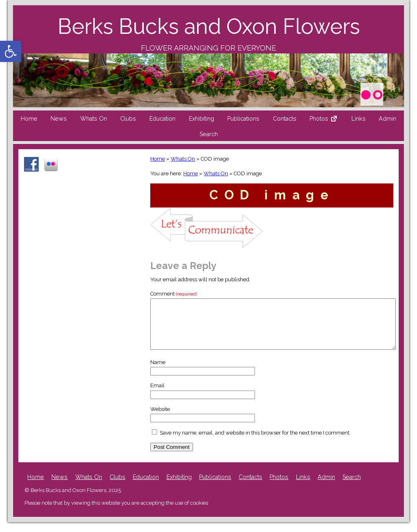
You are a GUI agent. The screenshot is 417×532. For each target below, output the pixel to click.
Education (162, 119)
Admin (387, 119)
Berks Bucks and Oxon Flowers (209, 26)
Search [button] (209, 134)
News (59, 119)
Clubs (128, 119)
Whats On (94, 119)
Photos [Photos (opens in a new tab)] (279, 487)
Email (157, 395)
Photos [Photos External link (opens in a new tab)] (327, 121)
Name (158, 372)
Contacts (285, 119)
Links (359, 119)
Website (160, 419)
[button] (11, 51)
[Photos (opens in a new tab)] (371, 93)
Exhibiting (202, 119)
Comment (174, 294)
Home (29, 119)
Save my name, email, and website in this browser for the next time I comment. (255, 443)
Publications (243, 119)
